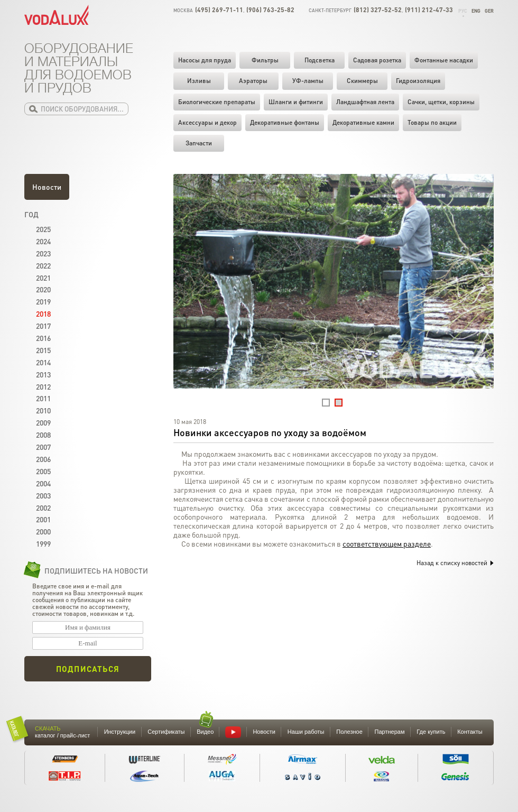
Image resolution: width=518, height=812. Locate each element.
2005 (43, 471)
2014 (43, 362)
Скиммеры (362, 81)
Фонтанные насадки (444, 60)
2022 (43, 265)
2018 (43, 313)
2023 (43, 253)
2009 (43, 422)
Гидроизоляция (418, 81)
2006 (43, 459)
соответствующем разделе (387, 543)
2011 (43, 398)
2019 (43, 301)
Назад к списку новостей (455, 563)
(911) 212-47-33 (429, 10)
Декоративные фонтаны (285, 122)
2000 (43, 531)
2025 (43, 229)
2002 (43, 508)
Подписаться (88, 669)
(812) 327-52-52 (378, 10)
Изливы (199, 81)
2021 (43, 278)
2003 (43, 495)
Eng (476, 11)
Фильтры (265, 60)
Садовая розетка (377, 60)
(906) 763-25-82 (270, 10)
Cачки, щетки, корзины (441, 102)
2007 (43, 447)
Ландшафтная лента (365, 102)
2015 (43, 350)
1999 (43, 543)
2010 (43, 410)
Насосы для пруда (205, 60)
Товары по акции (432, 122)
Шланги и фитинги (296, 102)
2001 (43, 519)
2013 (43, 374)
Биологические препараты (217, 102)
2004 (43, 483)
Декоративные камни (363, 122)
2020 (43, 289)
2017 (43, 326)
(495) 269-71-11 (219, 10)
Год (31, 214)
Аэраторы (253, 81)
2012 (43, 386)
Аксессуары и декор (207, 122)
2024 (43, 241)
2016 (43, 338)
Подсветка (320, 60)
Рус (463, 11)
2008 (43, 435)
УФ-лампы (308, 81)
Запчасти (199, 143)
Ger (489, 11)
